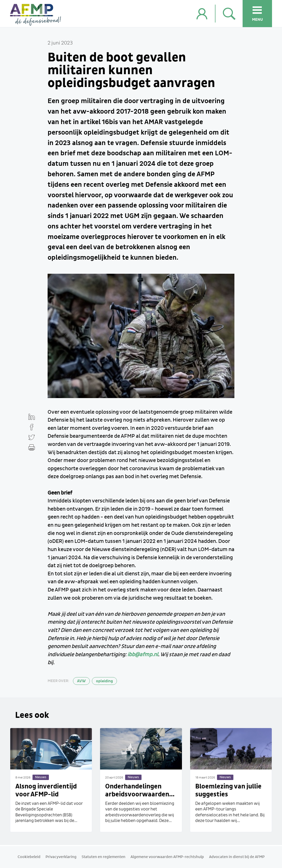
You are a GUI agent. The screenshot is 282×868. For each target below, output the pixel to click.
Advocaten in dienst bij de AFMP (237, 857)
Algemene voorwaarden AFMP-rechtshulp (167, 857)
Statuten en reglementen (104, 857)
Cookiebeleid (29, 857)
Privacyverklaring (61, 857)
